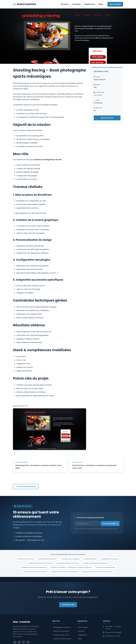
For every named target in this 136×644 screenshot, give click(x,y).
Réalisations (90, 4)
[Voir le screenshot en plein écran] (50, 429)
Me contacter (115, 4)
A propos (82, 631)
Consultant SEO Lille (90, 559)
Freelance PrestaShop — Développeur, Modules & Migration (71, 567)
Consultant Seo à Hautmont (47, 559)
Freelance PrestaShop (61, 631)
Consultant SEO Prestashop (110, 559)
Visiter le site (107, 118)
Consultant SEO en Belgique (70, 559)
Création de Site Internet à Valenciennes (65, 572)
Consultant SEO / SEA (61, 635)
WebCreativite (25, 4)
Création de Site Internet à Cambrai (40, 563)
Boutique (76, 4)
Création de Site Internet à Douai (68, 563)
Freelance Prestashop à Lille (106, 567)
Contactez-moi (68, 605)
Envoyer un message (113, 632)
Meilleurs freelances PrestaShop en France (97, 572)
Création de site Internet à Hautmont (95, 563)
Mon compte (83, 627)
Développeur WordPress (62, 627)
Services (64, 4)
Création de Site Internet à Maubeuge (34, 567)
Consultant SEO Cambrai (25, 559)
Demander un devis (113, 636)
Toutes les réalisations (26, 486)
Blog (101, 4)
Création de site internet (62, 639)
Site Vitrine (98, 95)
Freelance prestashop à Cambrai (35, 572)
